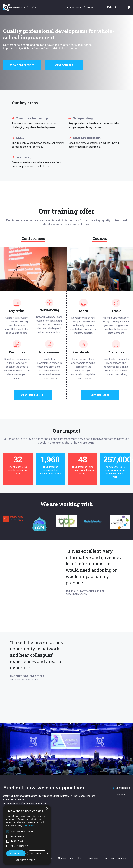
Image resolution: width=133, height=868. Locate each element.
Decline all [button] (37, 853)
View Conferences (22, 65)
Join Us (111, 8)
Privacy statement (88, 858)
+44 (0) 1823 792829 (14, 800)
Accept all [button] (16, 853)
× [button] (47, 809)
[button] (27, 860)
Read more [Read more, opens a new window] (29, 825)
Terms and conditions (115, 858)
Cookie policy (66, 858)
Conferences (74, 8)
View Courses (64, 65)
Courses (89, 8)
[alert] (27, 835)
